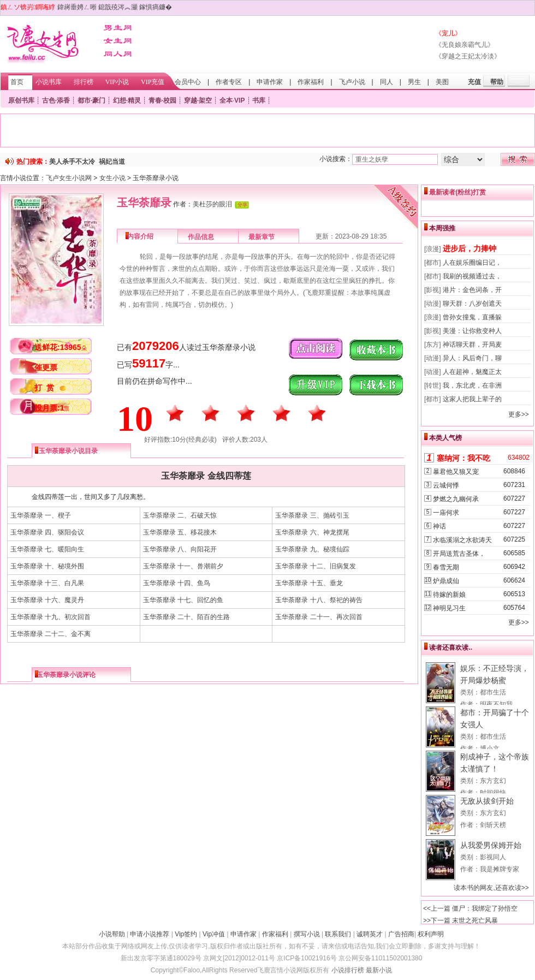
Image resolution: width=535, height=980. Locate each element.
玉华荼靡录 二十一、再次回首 (319, 617)
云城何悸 (446, 485)
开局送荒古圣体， (459, 554)
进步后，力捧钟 (469, 248)
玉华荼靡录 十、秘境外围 (47, 566)
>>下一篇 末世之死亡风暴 (460, 920)
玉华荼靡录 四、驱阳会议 (47, 532)
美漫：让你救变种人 (472, 331)
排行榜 (84, 82)
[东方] (433, 345)
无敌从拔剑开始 (487, 801)
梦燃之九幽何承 (456, 499)
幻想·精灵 (127, 100)
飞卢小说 (352, 82)
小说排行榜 (348, 970)
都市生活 (493, 692)
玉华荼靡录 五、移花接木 (180, 532)
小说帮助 (112, 934)
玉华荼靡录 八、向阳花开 (180, 549)
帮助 (497, 82)
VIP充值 (153, 82)
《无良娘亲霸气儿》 (465, 45)
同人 (387, 82)
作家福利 (311, 82)
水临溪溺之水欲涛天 (462, 540)
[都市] (433, 263)
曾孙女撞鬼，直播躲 (472, 317)
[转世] (433, 385)
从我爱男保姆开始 (491, 845)
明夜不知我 (496, 704)
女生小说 (112, 178)
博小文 (490, 749)
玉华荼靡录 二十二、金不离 (50, 634)
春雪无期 (446, 567)
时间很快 (493, 793)
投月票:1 (52, 408)
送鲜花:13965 (61, 347)
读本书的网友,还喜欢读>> (491, 888)
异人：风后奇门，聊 (472, 358)
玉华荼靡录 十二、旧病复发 (315, 566)
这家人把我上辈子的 (472, 399)
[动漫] (433, 304)
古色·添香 (56, 100)
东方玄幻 (493, 781)
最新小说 (379, 970)
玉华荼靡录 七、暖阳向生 (47, 549)
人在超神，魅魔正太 (472, 372)
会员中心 (188, 82)
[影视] (433, 290)
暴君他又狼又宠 (456, 472)
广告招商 (401, 934)
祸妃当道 (112, 162)
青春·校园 (162, 100)
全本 (226, 100)
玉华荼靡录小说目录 (68, 451)
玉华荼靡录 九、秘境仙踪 (312, 549)
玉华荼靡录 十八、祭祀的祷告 (319, 600)
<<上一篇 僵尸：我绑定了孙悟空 (470, 908)
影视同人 (493, 857)
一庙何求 (446, 513)
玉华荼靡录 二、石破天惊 (180, 515)
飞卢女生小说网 (69, 178)
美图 (442, 82)
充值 (474, 82)
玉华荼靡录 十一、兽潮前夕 (183, 566)
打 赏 (44, 388)
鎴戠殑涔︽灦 (118, 7)
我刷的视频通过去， (472, 276)
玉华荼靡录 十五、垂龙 (309, 583)
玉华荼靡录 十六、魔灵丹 (47, 600)
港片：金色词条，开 (472, 290)
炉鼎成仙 (446, 581)
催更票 (46, 367)
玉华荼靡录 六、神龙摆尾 (312, 532)
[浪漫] (433, 249)
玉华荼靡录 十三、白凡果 (47, 583)
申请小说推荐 (150, 934)
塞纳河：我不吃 (463, 458)
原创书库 (21, 100)
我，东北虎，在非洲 (472, 385)
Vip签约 (186, 934)
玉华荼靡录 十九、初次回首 (50, 617)
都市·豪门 (91, 100)
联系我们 (338, 934)
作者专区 (229, 82)
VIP (239, 100)
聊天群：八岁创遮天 (472, 304)
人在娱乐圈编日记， (472, 263)
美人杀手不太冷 (72, 162)
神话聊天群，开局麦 (472, 345)
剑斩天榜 (493, 825)
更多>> (519, 414)
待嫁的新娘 (449, 595)
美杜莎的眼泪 (212, 204)
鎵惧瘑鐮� (156, 7)
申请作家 (270, 82)
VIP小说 (117, 82)
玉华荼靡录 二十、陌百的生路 (186, 617)
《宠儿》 (448, 33)
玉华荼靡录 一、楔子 (41, 515)
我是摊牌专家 (500, 869)
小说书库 (49, 82)
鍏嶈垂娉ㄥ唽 (77, 7)
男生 (414, 82)
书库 (259, 100)
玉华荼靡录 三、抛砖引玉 (312, 515)
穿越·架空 (198, 100)
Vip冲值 (214, 934)
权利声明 (431, 934)
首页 (17, 82)
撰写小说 (307, 934)
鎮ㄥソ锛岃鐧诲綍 (28, 7)
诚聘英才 (370, 934)
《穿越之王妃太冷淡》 (468, 56)
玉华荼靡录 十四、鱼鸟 (177, 583)
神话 (439, 526)
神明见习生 (449, 608)
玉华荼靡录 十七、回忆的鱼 (183, 600)
